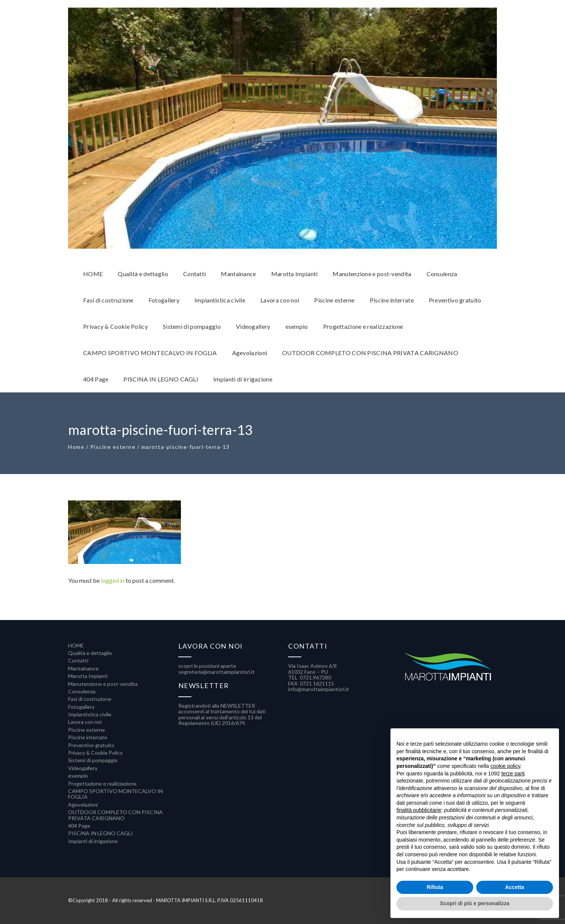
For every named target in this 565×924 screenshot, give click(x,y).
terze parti (513, 774)
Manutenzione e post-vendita (103, 684)
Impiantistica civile (90, 714)
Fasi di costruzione (90, 699)
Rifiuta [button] (435, 887)
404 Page (79, 826)
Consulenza (82, 691)
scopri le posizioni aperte (207, 666)
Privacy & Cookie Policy (95, 753)
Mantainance (83, 668)
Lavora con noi (85, 722)
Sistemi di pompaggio (93, 760)
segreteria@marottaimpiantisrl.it (216, 672)
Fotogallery (81, 707)
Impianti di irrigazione (93, 841)
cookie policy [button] (505, 766)
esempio (78, 776)
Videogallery (83, 768)
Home (76, 447)
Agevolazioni (83, 805)
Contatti (78, 660)
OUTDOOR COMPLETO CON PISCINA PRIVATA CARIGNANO (115, 815)
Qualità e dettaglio (90, 653)
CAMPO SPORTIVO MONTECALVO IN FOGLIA (115, 794)
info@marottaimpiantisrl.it (319, 689)
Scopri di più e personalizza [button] (475, 903)
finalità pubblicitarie (419, 810)
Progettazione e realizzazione (102, 783)
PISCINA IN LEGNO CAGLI (100, 833)
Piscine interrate (88, 737)
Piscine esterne (113, 447)
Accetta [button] (515, 887)
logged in (113, 580)
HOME (76, 645)
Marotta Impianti (88, 676)
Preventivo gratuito (91, 745)
